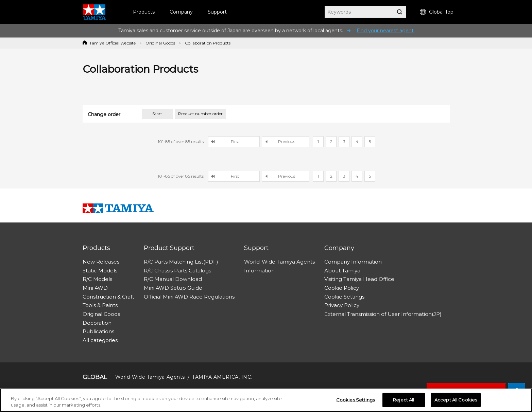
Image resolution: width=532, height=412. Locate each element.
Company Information (353, 262)
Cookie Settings (344, 297)
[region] (266, 400)
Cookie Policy (342, 288)
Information (259, 271)
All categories (100, 340)
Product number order (200, 114)
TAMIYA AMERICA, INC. (222, 377)
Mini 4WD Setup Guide (173, 288)
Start (157, 114)
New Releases (101, 262)
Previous (287, 141)
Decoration (97, 323)
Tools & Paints (100, 305)
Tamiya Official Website (113, 43)
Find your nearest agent (385, 31)
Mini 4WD (95, 288)
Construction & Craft (108, 297)
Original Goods (160, 43)
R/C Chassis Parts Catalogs (177, 271)
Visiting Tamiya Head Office (359, 279)
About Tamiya (342, 271)
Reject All (404, 400)
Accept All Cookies (456, 400)
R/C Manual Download (173, 279)
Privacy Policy (342, 305)
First (235, 141)
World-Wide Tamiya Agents (279, 262)
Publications (98, 331)
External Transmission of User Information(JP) (383, 314)
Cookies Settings (355, 400)
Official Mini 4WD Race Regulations (189, 297)
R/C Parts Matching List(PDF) (181, 262)
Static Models (100, 271)
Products (144, 12)
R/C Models (97, 279)
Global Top (437, 12)
